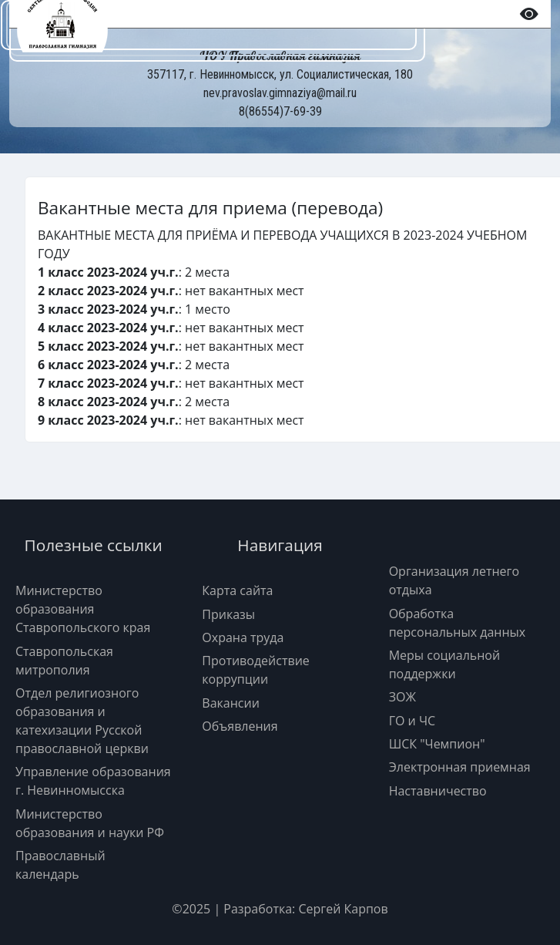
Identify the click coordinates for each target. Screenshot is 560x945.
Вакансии (231, 703)
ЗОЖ (402, 697)
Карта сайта (237, 590)
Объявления (240, 726)
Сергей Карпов (343, 909)
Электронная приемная (460, 767)
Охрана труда (243, 637)
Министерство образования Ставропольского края (83, 609)
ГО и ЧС (412, 721)
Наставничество (438, 791)
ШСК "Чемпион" (437, 744)
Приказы (228, 614)
